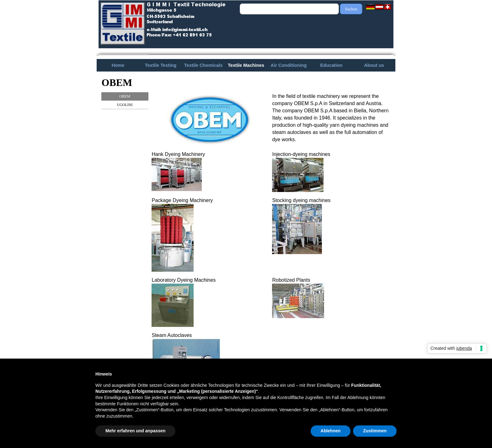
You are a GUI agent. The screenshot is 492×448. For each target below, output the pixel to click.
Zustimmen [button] (375, 431)
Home (118, 65)
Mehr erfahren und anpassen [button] (135, 431)
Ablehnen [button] (331, 431)
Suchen (351, 9)
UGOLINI (125, 105)
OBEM (125, 96)
